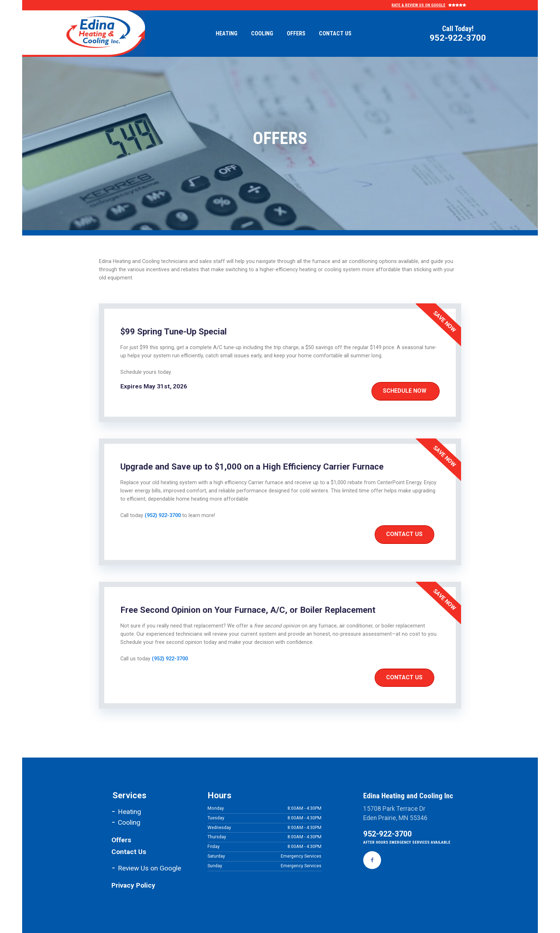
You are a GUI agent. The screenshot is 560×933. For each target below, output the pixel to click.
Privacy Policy (134, 885)
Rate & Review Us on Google (419, 5)
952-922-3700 (458, 38)
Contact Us (335, 33)
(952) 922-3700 (163, 515)
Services (129, 795)
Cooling (262, 33)
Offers (296, 33)
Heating (227, 33)
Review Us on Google (149, 868)
